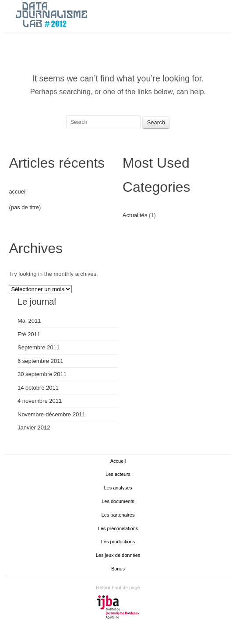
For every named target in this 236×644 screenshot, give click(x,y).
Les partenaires (118, 515)
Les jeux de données (118, 555)
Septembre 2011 (39, 347)
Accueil (118, 461)
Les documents (118, 501)
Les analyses (118, 488)
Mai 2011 (29, 321)
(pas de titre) (25, 207)
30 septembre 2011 (42, 374)
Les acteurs (118, 474)
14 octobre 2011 (38, 388)
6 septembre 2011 (41, 361)
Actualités (135, 215)
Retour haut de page (118, 588)
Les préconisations (118, 528)
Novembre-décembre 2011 (51, 414)
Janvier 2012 (34, 428)
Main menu (225, 15)
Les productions (118, 542)
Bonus (118, 569)
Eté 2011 (29, 334)
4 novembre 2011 (40, 401)
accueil (18, 192)
